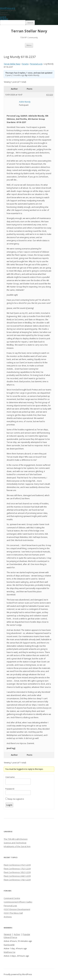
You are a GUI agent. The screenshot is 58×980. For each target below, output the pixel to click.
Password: (10, 789)
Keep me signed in (16, 799)
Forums (25, 64)
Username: (10, 777)
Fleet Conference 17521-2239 (17, 869)
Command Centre (12, 898)
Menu (29, 45)
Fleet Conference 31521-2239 (17, 865)
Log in (3, 17)
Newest (8, 934)
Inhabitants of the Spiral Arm (17, 846)
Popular (26, 934)
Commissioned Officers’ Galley (18, 902)
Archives (8, 917)
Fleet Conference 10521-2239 (17, 872)
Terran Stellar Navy (29, 31)
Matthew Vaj (10, 952)
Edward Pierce (10, 937)
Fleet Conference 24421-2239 (17, 876)
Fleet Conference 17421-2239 (17, 880)
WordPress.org (7, 8)
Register (4, 19)
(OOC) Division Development (17, 909)
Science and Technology (15, 843)
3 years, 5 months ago (15, 75)
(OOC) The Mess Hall (13, 913)
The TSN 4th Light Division (16, 839)
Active (17, 934)
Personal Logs (36, 64)
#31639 (50, 95)
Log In (9, 805)
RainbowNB (9, 945)
